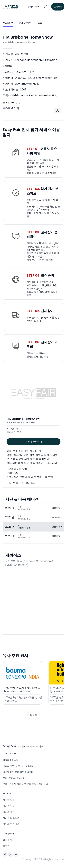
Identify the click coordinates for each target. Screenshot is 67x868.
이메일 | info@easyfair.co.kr (18, 772)
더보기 (34, 715)
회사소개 (7, 840)
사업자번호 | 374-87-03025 (18, 766)
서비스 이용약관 (11, 824)
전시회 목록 (9, 800)
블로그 (6, 846)
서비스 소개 (9, 812)
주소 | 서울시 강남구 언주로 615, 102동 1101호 (26, 784)
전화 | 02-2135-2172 (13, 778)
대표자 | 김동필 (10, 760)
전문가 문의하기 (34, 442)
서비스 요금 (9, 806)
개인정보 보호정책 (12, 818)
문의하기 (58, 6)
